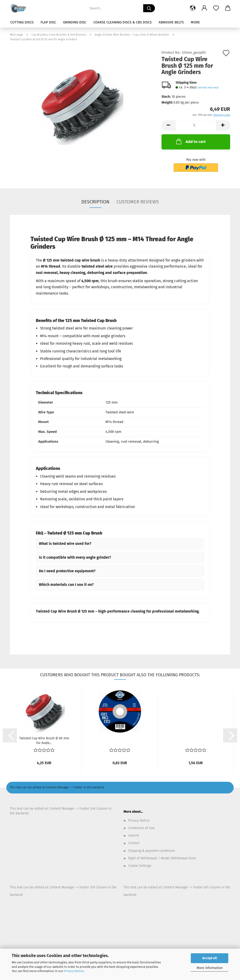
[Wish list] (216, 8)
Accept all (210, 958)
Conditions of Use (141, 828)
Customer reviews (138, 202)
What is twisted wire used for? (65, 544)
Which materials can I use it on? (66, 585)
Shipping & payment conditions (152, 851)
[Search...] (149, 8)
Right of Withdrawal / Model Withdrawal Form (162, 858)
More (195, 22)
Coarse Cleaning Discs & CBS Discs (122, 22)
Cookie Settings (140, 866)
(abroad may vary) (208, 88)
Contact (134, 843)
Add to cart (190, 141)
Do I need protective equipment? (67, 571)
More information (210, 968)
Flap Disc (48, 22)
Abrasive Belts (171, 22)
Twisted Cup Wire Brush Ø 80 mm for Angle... (44, 740)
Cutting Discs (22, 22)
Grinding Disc (75, 22)
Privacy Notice (74, 971)
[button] (193, 8)
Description (95, 202)
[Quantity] (196, 125)
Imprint (134, 836)
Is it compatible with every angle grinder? (75, 557)
